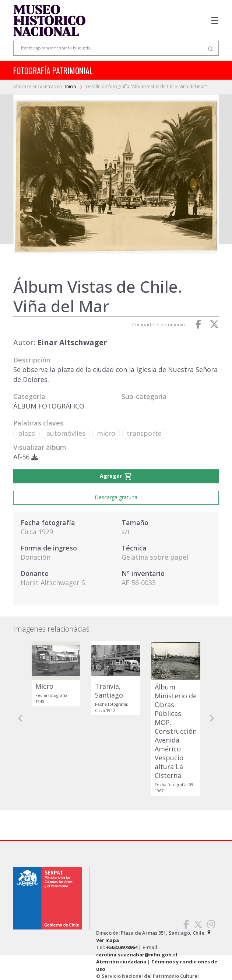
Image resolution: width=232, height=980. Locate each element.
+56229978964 (122, 947)
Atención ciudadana (121, 962)
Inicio (71, 86)
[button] (21, 718)
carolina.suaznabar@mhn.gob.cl (137, 955)
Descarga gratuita (116, 497)
